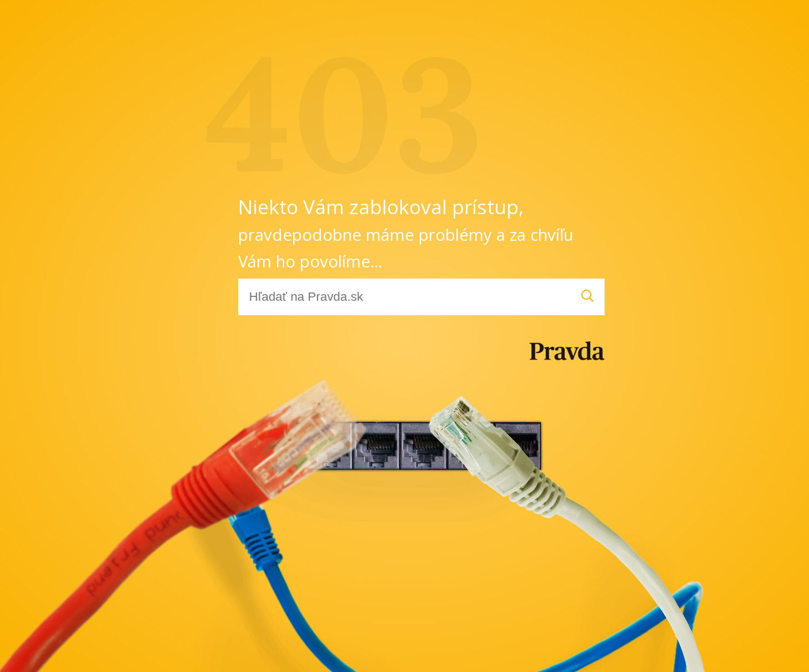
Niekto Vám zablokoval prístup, (406, 233)
